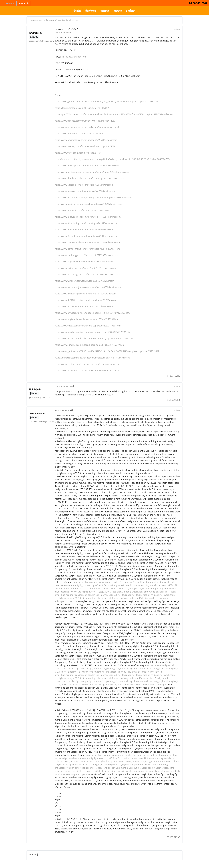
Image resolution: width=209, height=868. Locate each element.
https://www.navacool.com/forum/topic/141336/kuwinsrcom (85, 191)
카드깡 (110, 395)
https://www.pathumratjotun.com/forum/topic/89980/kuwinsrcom (88, 287)
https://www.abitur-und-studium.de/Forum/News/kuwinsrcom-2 (87, 370)
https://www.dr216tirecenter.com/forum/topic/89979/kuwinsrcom (88, 300)
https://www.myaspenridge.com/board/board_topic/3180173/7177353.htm (92, 313)
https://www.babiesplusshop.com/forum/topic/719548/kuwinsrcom (89, 204)
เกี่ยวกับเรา (90, 11)
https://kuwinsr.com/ (76, 57)
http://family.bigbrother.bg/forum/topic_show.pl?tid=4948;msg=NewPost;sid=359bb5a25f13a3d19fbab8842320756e (112, 159)
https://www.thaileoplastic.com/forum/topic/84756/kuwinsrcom (87, 166)
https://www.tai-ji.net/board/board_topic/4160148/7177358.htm (87, 319)
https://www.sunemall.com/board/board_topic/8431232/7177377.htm (90, 345)
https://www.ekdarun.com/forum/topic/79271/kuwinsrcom (84, 306)
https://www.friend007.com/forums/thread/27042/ (80, 134)
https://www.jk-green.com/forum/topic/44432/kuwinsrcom (84, 262)
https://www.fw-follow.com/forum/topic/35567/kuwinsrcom (84, 281)
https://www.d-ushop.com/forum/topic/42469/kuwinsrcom (84, 230)
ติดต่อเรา (130, 11)
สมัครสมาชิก (23, 3)
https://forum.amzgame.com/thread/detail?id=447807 (82, 108)
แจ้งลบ (177, 30)
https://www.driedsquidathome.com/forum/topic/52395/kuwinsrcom (89, 178)
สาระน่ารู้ (118, 11)
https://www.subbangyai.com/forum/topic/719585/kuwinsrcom (86, 255)
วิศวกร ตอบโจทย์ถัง (55, 20)
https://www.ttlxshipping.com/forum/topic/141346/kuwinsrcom (86, 223)
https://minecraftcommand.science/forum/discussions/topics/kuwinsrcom (92, 358)
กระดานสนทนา (36, 20)
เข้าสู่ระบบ (9, 3)
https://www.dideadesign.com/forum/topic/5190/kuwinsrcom (85, 294)
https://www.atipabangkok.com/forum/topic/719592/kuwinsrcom (87, 274)
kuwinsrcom (72, 20)
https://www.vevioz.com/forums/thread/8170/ (78, 153)
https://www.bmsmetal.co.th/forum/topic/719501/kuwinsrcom (86, 140)
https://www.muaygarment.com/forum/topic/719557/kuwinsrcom (88, 217)
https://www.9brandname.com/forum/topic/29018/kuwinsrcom (86, 236)
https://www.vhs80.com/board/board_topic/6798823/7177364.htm (88, 326)
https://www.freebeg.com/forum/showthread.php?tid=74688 (85, 146)
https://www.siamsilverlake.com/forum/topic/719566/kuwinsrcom (88, 242)
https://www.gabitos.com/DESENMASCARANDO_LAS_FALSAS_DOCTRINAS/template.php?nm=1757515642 (107, 351)
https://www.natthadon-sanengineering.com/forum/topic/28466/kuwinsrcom (93, 198)
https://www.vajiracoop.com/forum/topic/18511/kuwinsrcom (85, 268)
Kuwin (58, 37)
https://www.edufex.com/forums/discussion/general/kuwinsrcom (87, 364)
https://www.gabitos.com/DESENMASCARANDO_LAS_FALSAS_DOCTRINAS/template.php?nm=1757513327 (107, 102)
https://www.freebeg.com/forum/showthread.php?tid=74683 (85, 121)
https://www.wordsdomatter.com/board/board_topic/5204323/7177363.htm (93, 332)
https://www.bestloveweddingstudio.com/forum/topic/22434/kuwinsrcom (92, 172)
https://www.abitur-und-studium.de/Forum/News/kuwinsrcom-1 (87, 127)
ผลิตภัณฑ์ (104, 11)
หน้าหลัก (77, 11)
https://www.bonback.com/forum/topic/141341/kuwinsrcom (85, 210)
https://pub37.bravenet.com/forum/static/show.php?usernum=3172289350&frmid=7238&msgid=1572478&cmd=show (114, 114)
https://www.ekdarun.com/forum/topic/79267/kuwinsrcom (84, 185)
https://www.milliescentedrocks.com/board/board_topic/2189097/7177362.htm (94, 338)
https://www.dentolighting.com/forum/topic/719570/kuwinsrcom (87, 249)
